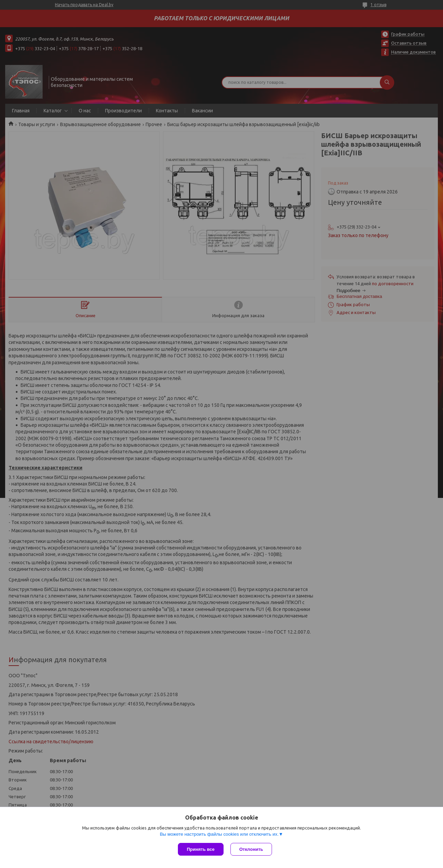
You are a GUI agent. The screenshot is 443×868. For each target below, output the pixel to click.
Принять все (201, 849)
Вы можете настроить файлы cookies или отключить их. (219, 834)
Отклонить (251, 849)
